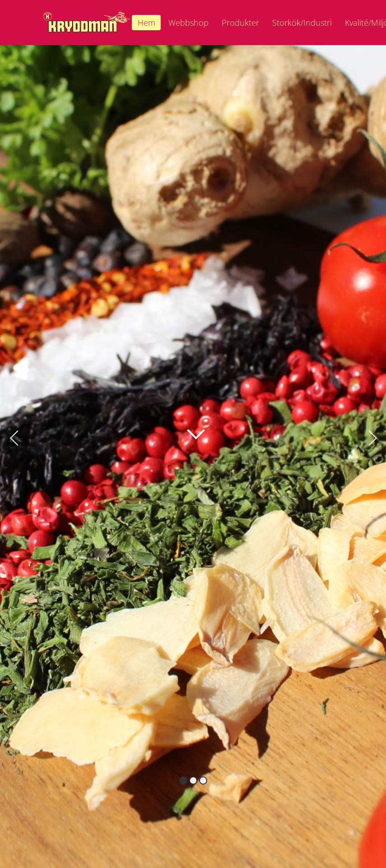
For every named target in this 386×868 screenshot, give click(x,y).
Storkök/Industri (302, 23)
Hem (146, 23)
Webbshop (188, 23)
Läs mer (187, 428)
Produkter (240, 23)
